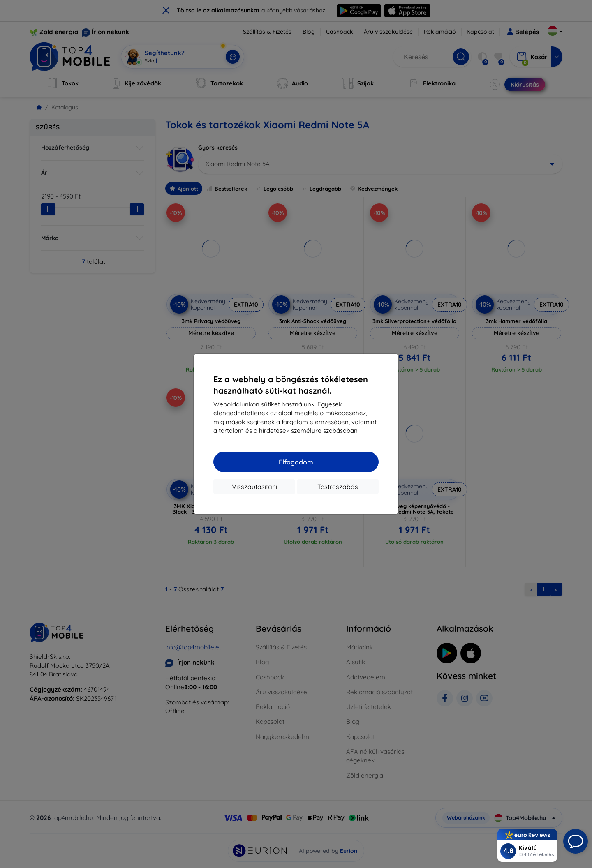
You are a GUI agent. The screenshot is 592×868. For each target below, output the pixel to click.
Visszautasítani (254, 487)
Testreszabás (338, 487)
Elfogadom (296, 462)
